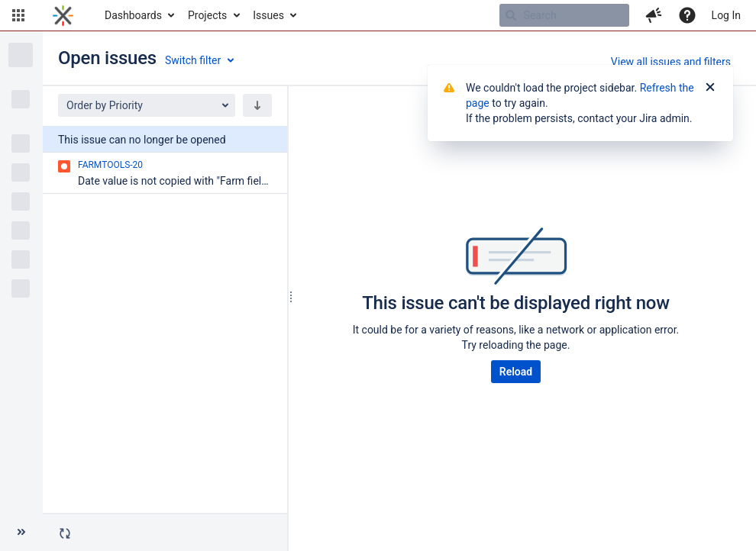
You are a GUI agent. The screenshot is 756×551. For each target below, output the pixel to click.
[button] (18, 15)
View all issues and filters (671, 62)
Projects (207, 15)
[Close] (710, 88)
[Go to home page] (63, 15)
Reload (516, 372)
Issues (268, 15)
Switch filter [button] (193, 60)
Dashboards (133, 15)
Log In (726, 15)
